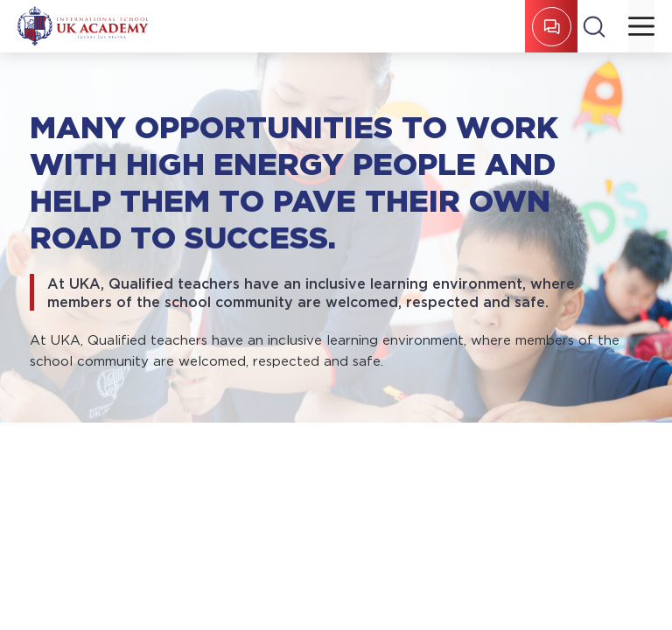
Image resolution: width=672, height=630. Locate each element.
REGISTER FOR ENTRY (552, 27)
